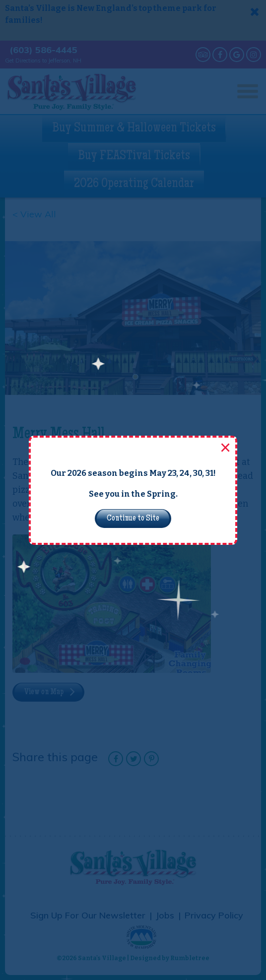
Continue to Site (133, 519)
